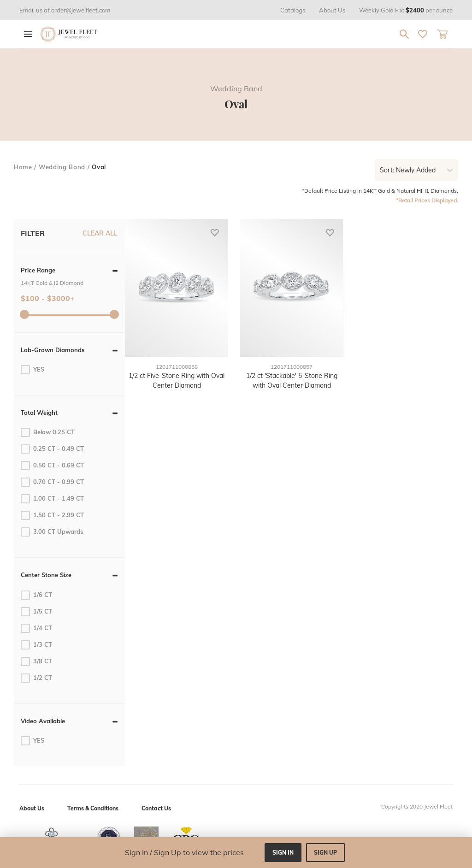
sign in (283, 853)
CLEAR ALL (100, 233)
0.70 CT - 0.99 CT (52, 482)
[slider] (24, 314)
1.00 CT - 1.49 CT (52, 499)
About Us (32, 808)
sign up (325, 853)
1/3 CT (36, 645)
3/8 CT (36, 661)
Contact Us (156, 808)
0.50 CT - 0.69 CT (52, 466)
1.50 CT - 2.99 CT (52, 515)
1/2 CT (36, 678)
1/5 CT (36, 612)
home (23, 167)
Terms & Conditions (93, 808)
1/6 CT (36, 595)
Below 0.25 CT (48, 432)
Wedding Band (62, 167)
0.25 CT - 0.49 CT (52, 449)
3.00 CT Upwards (52, 532)
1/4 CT (36, 628)
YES (32, 370)
